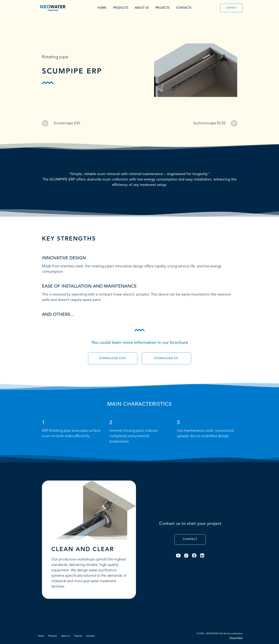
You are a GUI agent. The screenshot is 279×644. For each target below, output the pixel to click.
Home (102, 8)
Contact (231, 8)
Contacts (184, 8)
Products (121, 8)
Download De (166, 358)
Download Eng (113, 358)
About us (142, 8)
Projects (162, 8)
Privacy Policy (236, 638)
